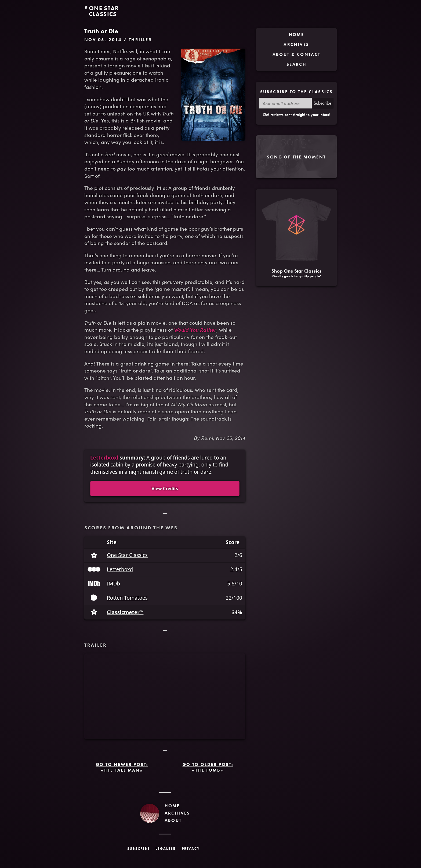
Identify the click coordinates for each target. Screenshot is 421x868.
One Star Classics (127, 555)
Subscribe (323, 103)
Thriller (140, 40)
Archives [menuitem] (296, 44)
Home (172, 806)
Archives (177, 813)
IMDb (113, 584)
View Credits (165, 489)
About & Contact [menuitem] (297, 54)
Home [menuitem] (297, 35)
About (173, 820)
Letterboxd (104, 458)
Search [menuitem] (296, 64)
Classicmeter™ (125, 612)
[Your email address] (286, 103)
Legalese (166, 849)
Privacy (191, 849)
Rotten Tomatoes (127, 598)
